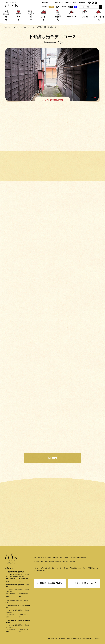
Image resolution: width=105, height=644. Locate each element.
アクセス (36, 568)
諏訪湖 (66, 562)
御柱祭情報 (83, 558)
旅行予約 (56, 558)
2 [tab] (95, 98)
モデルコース (64, 558)
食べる (40, 558)
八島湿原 (73, 562)
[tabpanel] (52, 75)
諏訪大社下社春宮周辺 (56, 562)
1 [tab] (92, 98)
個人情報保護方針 (40, 570)
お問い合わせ (59, 2)
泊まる (49, 558)
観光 (35, 558)
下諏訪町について (47, 2)
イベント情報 (74, 558)
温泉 (45, 558)
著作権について (93, 568)
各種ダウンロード (71, 2)
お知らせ (66, 568)
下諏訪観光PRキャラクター (78, 568)
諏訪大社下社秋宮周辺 (41, 562)
